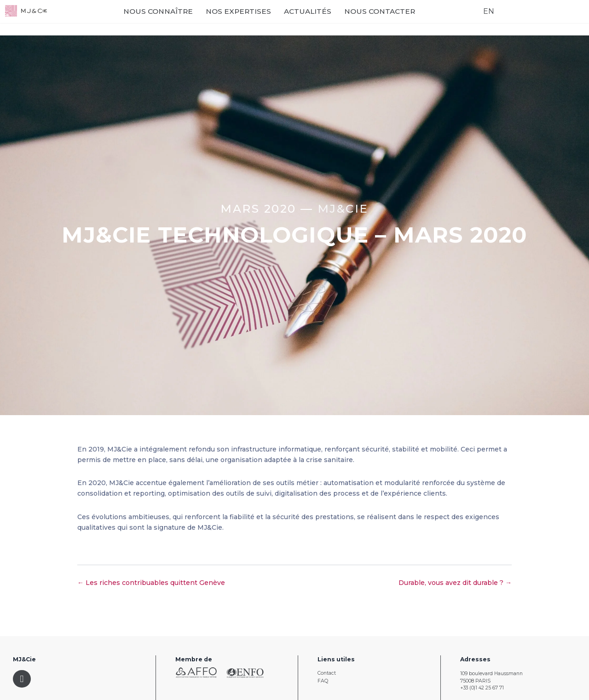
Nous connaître (190, 19)
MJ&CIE (343, 208)
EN (481, 19)
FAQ (323, 681)
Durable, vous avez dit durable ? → (455, 583)
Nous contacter (412, 19)
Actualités (340, 19)
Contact (327, 673)
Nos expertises (271, 19)
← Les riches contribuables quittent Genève (151, 583)
